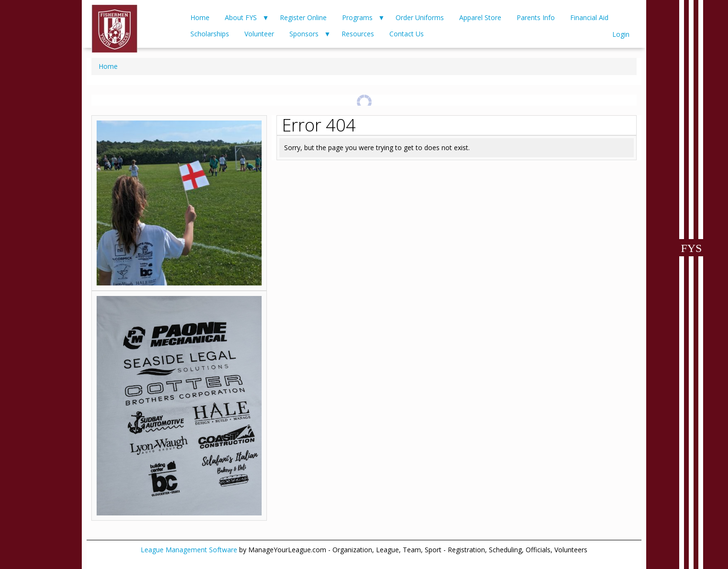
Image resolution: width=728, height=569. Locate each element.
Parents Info (536, 17)
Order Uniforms (420, 17)
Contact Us (407, 34)
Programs (357, 17)
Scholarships (210, 34)
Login (621, 34)
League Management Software (189, 550)
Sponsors (304, 34)
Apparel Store (480, 17)
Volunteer (259, 34)
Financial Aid (589, 17)
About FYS (241, 17)
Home (200, 17)
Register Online (303, 17)
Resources (358, 34)
